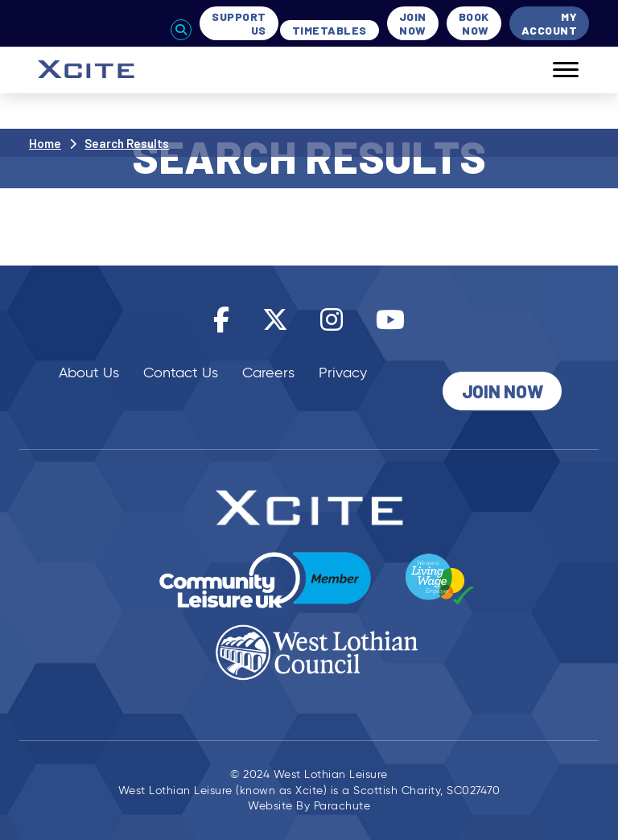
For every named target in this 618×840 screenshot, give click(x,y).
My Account (550, 23)
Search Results (127, 143)
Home (45, 143)
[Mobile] (554, 70)
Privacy (343, 373)
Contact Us (181, 373)
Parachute (342, 806)
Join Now (413, 23)
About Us (89, 373)
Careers (268, 373)
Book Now (474, 23)
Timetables (330, 30)
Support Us (239, 23)
